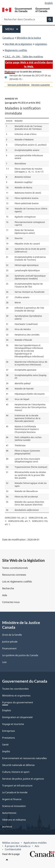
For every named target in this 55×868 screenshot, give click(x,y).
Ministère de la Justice (29, 38)
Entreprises (9, 731)
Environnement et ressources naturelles (24, 758)
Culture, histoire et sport (16, 772)
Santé (5, 745)
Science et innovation (14, 806)
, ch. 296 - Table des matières (24, 57)
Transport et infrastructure (17, 786)
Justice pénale (10, 642)
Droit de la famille (12, 635)
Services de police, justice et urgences (23, 779)
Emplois (7, 710)
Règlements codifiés (16, 50)
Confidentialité (13, 849)
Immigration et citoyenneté (17, 717)
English (49, 3)
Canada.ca (8, 38)
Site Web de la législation (18, 44)
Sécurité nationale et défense (18, 765)
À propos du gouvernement (18, 702)
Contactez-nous (11, 602)
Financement (9, 648)
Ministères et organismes (16, 696)
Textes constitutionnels (15, 568)
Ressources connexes (14, 575)
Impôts (6, 751)
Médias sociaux (11, 843)
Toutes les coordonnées (15, 689)
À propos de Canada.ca (18, 846)
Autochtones (9, 813)
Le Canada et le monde (15, 792)
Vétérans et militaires (14, 820)
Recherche (8, 588)
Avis (37, 846)
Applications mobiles (35, 843)
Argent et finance (12, 799)
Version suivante (40, 85)
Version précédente (19, 85)
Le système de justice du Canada (20, 655)
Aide (5, 595)
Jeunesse (7, 827)
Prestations (9, 738)
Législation (41, 44)
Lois (4, 662)
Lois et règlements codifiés (17, 582)
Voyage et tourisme (13, 724)
